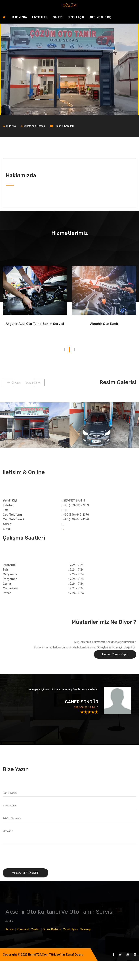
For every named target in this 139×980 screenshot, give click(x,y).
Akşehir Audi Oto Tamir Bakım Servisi (35, 324)
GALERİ (58, 17)
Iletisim (10, 929)
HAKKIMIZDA (19, 17)
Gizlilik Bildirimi (52, 929)
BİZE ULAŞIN (76, 17)
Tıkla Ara (11, 126)
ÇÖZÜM (69, 5)
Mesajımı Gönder (26, 873)
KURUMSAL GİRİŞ (100, 17)
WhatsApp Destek (34, 126)
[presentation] (30, 856)
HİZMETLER (40, 17)
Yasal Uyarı (70, 929)
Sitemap (86, 929)
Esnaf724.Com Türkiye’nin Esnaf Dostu (56, 955)
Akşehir (9, 921)
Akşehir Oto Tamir (104, 324)
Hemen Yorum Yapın (115, 654)
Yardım (36, 929)
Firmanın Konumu (64, 126)
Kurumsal (23, 929)
